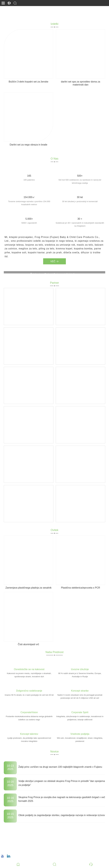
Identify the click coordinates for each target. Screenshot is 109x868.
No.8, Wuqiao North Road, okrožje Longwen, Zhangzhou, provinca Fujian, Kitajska (51, 830)
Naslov (13, 827)
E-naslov (15, 836)
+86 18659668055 (17, 849)
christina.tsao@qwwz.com (21, 840)
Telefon (14, 846)
